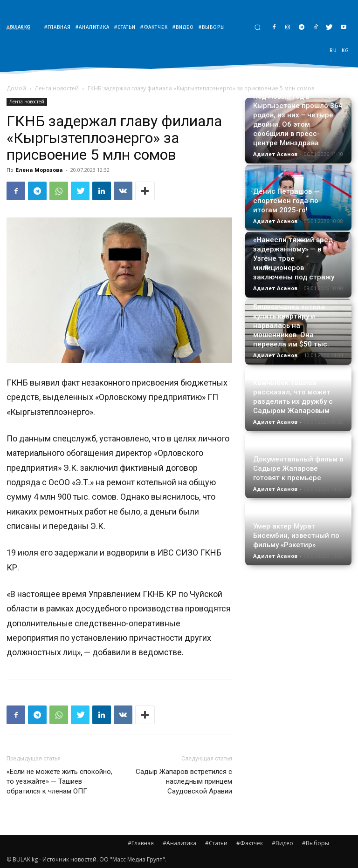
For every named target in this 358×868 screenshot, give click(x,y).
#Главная (141, 843)
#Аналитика (179, 843)
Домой (16, 88)
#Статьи (216, 843)
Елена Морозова (39, 170)
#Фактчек (250, 843)
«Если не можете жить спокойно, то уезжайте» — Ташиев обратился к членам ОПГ (59, 781)
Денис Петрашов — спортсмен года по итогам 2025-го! (286, 201)
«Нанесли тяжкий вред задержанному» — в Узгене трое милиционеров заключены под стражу (294, 258)
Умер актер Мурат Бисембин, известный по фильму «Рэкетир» (296, 536)
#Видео (282, 843)
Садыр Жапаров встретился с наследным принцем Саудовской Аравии (184, 781)
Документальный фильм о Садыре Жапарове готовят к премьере (298, 468)
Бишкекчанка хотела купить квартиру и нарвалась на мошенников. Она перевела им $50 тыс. (291, 325)
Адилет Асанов (275, 154)
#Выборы (316, 843)
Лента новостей (57, 88)
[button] (258, 27)
